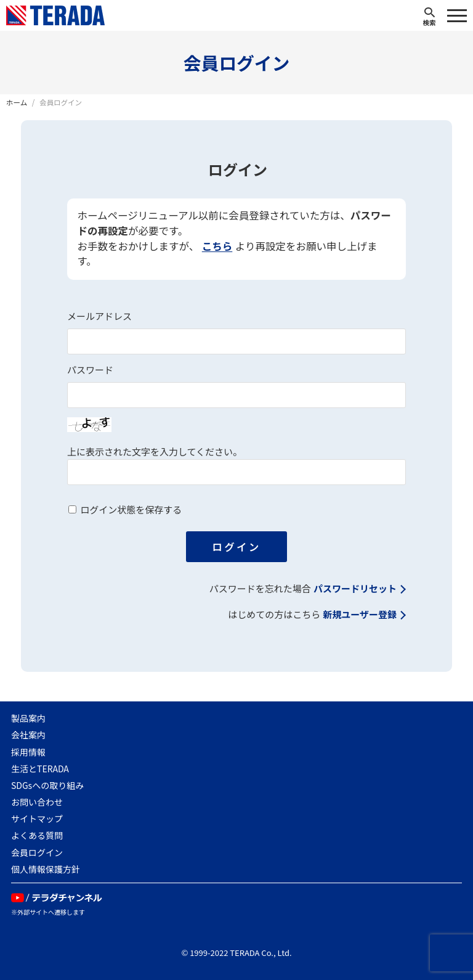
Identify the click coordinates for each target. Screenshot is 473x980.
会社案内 (28, 735)
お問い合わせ (37, 802)
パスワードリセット (355, 589)
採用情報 (28, 752)
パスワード (90, 370)
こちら (217, 247)
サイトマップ (37, 819)
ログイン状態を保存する (131, 510)
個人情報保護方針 (46, 869)
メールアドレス (99, 316)
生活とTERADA (40, 769)
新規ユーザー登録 (360, 615)
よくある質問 (37, 835)
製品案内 (28, 718)
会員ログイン (37, 852)
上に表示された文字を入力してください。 (155, 452)
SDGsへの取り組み (47, 785)
